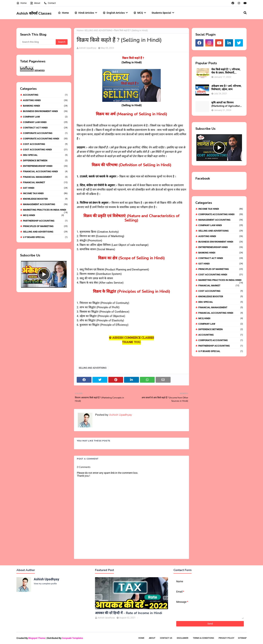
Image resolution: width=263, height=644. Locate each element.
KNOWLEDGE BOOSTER (45, 199)
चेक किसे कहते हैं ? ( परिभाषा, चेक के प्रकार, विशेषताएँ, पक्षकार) (226, 71)
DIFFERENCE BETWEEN (45, 160)
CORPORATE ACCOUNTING (45, 133)
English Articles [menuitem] (114, 13)
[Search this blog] (38, 42)
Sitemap (242, 638)
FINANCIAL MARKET (45, 182)
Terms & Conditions (203, 638)
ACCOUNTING (45, 95)
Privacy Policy (226, 638)
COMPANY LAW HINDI (45, 122)
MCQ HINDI (43, 215)
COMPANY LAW (45, 117)
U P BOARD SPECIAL (45, 237)
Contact (50, 3)
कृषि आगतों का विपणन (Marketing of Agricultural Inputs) (227, 104)
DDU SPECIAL (45, 155)
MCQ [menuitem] (138, 13)
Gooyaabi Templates (73, 638)
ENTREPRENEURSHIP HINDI (45, 166)
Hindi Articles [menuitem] (84, 13)
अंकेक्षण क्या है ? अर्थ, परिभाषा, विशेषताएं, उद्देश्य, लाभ (226, 88)
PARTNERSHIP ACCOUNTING (45, 221)
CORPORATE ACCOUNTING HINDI (45, 139)
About (35, 3)
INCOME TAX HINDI (45, 193)
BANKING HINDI (45, 106)
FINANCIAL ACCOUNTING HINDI (45, 171)
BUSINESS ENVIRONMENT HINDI (45, 111)
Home (21, 3)
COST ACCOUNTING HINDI (45, 150)
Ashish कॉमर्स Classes (34, 13)
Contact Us (166, 638)
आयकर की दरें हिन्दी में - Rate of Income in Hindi (129, 613)
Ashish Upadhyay (88, 48)
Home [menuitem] (63, 13)
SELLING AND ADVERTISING (45, 232)
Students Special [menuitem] (161, 13)
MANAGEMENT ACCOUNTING (45, 204)
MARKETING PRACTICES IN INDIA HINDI (45, 210)
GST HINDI (45, 188)
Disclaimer (183, 638)
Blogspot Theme (37, 638)
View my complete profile (45, 584)
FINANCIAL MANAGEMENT (45, 177)
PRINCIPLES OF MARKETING (45, 226)
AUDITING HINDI (45, 100)
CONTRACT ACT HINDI (45, 128)
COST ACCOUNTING (45, 144)
